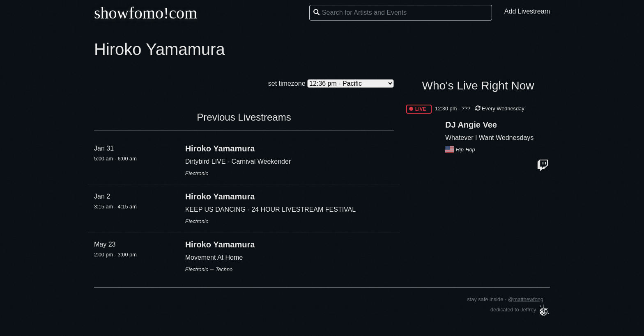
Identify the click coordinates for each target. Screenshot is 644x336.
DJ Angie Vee (471, 125)
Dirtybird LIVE (206, 161)
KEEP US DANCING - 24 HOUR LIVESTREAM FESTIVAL (271, 209)
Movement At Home (214, 257)
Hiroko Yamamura (220, 149)
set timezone (287, 83)
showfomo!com (146, 13)
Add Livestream (527, 11)
